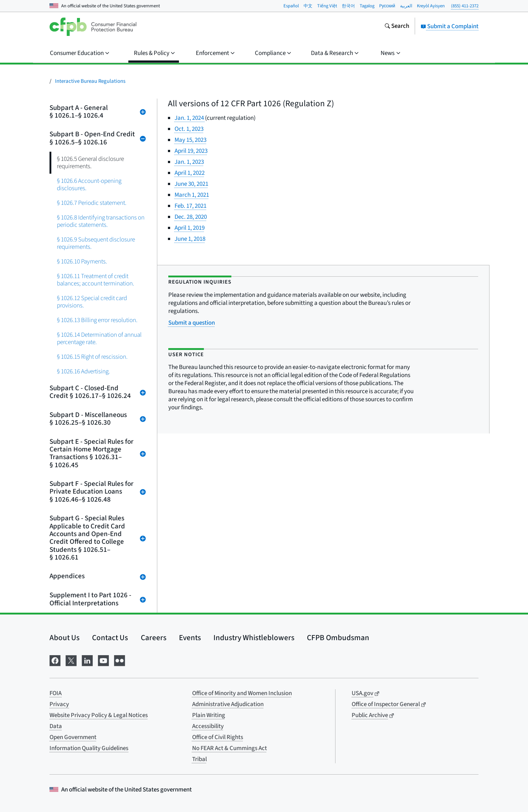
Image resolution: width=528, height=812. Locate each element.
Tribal (199, 759)
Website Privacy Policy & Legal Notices (99, 715)
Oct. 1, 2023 (189, 129)
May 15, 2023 (190, 140)
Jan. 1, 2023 (189, 162)
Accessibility (208, 726)
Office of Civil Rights (218, 737)
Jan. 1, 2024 (190, 118)
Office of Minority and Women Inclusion (242, 693)
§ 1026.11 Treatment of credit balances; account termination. (96, 280)
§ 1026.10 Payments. (82, 261)
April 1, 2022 (190, 173)
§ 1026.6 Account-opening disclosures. (89, 184)
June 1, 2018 (190, 239)
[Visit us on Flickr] (120, 660)
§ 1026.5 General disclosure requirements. (90, 163)
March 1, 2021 (192, 195)
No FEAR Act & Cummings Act (230, 748)
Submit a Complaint (450, 26)
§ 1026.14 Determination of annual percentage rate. (99, 338)
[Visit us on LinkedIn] (87, 660)
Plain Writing (209, 715)
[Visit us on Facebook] (55, 660)
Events (190, 638)
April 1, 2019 (190, 228)
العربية (406, 6)
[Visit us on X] (71, 660)
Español (291, 6)
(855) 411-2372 (465, 6)
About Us (65, 638)
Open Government (73, 737)
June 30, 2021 (191, 184)
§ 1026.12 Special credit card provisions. (92, 302)
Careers (154, 638)
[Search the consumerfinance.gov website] (397, 27)
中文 (308, 6)
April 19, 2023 (191, 151)
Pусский (387, 6)
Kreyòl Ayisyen (431, 6)
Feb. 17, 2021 (190, 206)
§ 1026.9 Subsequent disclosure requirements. (96, 243)
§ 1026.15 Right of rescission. (92, 357)
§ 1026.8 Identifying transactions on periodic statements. (101, 221)
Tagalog (367, 6)
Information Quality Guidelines (89, 748)
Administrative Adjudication (228, 704)
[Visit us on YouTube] (103, 660)
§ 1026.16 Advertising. (83, 371)
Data (56, 726)
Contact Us (110, 638)
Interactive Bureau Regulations (90, 81)
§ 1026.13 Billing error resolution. (97, 320)
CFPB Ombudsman (338, 638)
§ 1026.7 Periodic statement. (92, 203)
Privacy (59, 704)
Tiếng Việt (327, 6)
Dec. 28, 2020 (191, 217)
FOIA (56, 693)
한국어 (348, 6)
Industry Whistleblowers (254, 638)
